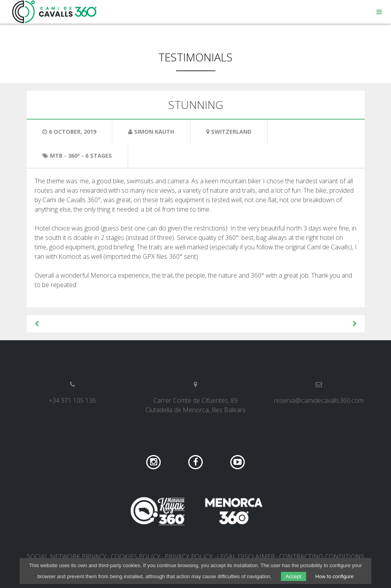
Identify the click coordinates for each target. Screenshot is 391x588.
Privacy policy (189, 557)
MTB (56, 156)
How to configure (334, 576)
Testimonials (195, 57)
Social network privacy (67, 557)
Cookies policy (136, 557)
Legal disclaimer (246, 557)
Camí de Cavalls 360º (55, 12)
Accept (294, 576)
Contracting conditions (322, 557)
